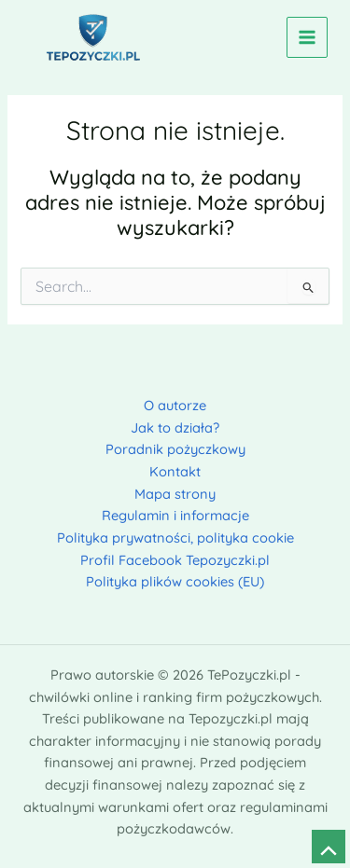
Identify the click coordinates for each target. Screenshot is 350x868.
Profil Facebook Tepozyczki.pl (175, 560)
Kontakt (175, 471)
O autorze (175, 405)
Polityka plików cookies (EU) (175, 581)
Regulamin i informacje (175, 515)
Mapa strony (175, 494)
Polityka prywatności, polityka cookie (175, 537)
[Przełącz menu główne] (307, 37)
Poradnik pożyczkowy (175, 449)
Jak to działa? (175, 427)
